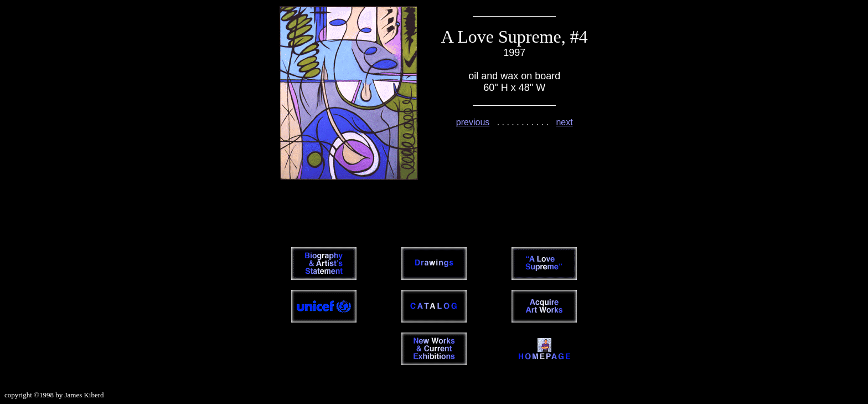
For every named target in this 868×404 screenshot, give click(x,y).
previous (473, 122)
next (564, 122)
